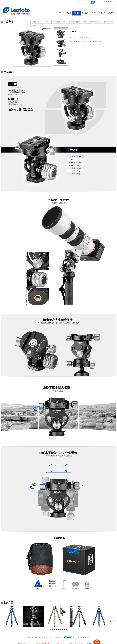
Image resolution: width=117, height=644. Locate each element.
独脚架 (35, 25)
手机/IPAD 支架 (96, 22)
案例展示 (85, 13)
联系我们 (111, 13)
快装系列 (108, 22)
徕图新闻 (93, 13)
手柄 (86, 22)
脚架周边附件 (76, 22)
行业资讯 (102, 13)
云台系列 (47, 22)
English (106, 2)
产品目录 (76, 13)
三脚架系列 (36, 22)
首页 (59, 13)
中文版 (112, 2)
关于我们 (68, 13)
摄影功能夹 (57, 22)
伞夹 (66, 22)
